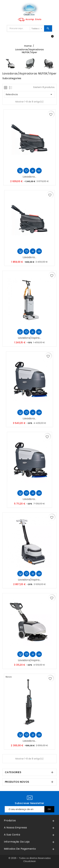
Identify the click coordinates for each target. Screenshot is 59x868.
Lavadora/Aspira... (29, 338)
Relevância (29, 94)
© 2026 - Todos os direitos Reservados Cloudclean (30, 860)
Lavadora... (29, 177)
